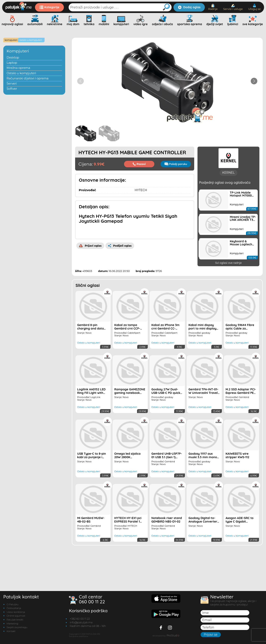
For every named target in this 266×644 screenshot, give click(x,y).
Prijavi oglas (90, 246)
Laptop (12, 63)
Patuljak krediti (15, 632)
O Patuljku (12, 617)
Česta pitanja (14, 621)
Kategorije (49, 7)
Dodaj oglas (189, 7)
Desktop (13, 58)
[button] (254, 81)
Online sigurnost (16, 629)
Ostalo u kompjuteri (21, 73)
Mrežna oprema (18, 68)
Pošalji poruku (176, 164)
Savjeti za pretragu (17, 640)
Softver (12, 89)
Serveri (12, 84)
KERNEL (228, 227)
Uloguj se (254, 7)
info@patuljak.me (81, 635)
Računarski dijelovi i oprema (28, 78)
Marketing (12, 636)
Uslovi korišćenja (16, 625)
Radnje (213, 7)
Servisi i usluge (233, 7)
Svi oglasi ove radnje (229, 318)
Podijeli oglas (120, 246)
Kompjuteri (18, 51)
